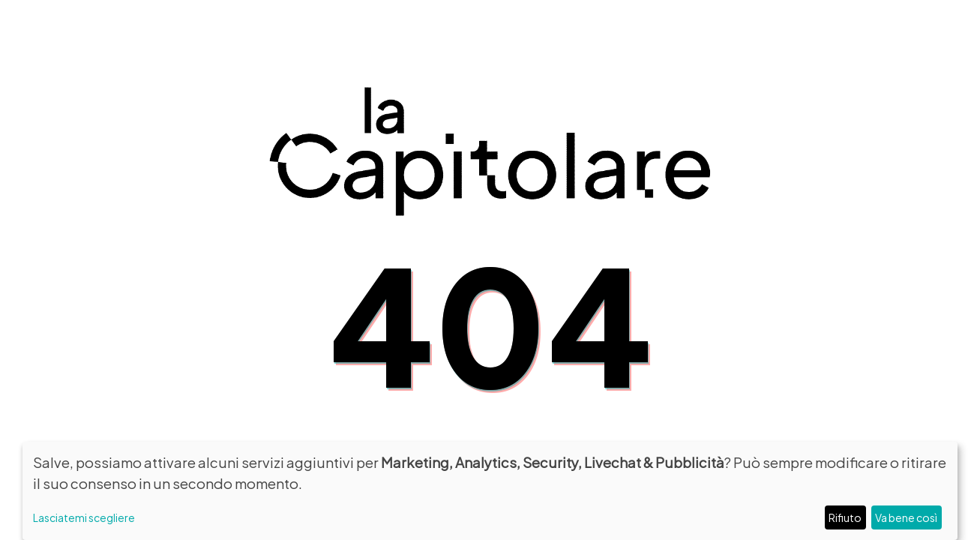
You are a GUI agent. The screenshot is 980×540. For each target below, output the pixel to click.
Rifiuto (845, 517)
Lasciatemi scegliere (84, 517)
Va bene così (906, 517)
